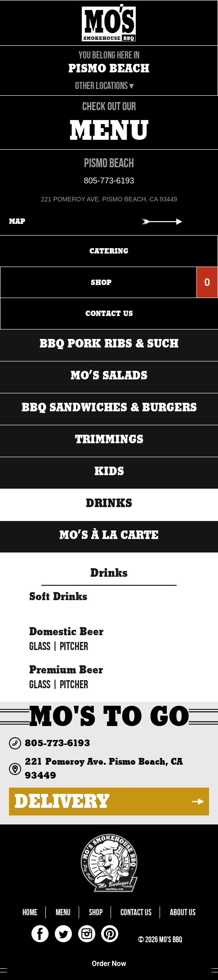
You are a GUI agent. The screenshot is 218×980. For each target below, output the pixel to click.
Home (30, 912)
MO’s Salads (109, 376)
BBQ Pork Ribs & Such (109, 344)
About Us (183, 912)
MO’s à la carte (109, 536)
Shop (96, 912)
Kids (109, 472)
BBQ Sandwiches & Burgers (109, 408)
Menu (63, 912)
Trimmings (109, 440)
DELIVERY (62, 801)
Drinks (109, 504)
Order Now (109, 964)
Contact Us (136, 912)
